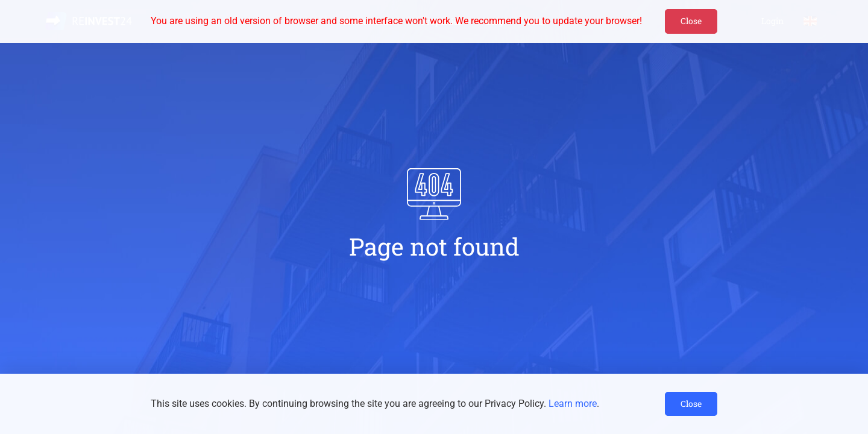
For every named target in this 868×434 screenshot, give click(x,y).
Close (691, 21)
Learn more (573, 404)
